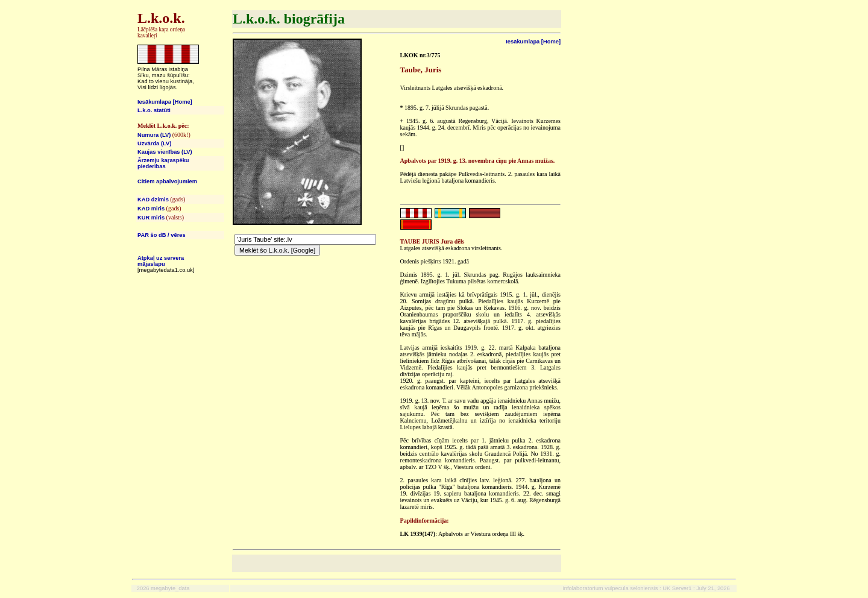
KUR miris (151, 218)
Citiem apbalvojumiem (167, 181)
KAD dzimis (153, 200)
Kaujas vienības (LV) (165, 152)
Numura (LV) (154, 135)
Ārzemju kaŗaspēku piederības (163, 163)
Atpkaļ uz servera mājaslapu (161, 261)
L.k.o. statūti (154, 110)
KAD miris (151, 209)
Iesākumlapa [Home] (165, 102)
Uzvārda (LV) (154, 143)
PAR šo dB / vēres (162, 235)
